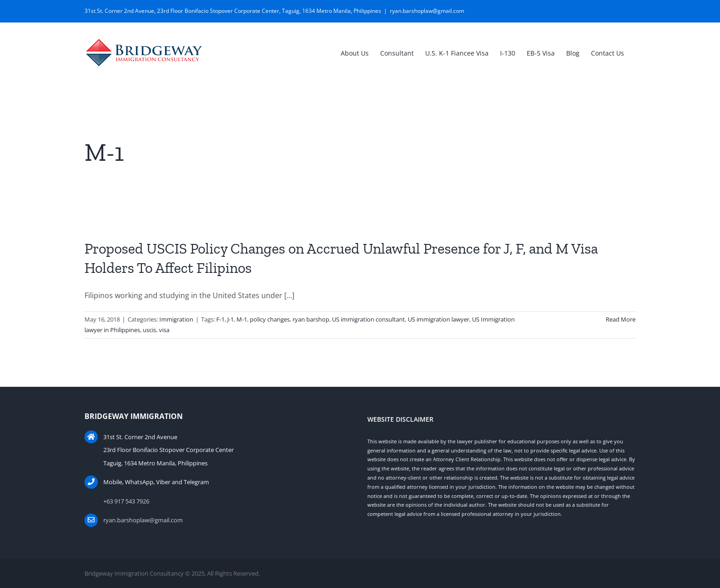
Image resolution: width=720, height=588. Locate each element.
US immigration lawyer (439, 319)
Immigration (176, 319)
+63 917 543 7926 (126, 501)
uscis (149, 330)
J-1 (231, 319)
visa (164, 330)
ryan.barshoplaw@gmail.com (427, 11)
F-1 (220, 319)
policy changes (270, 319)
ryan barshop (311, 319)
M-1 (242, 319)
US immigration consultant (368, 319)
